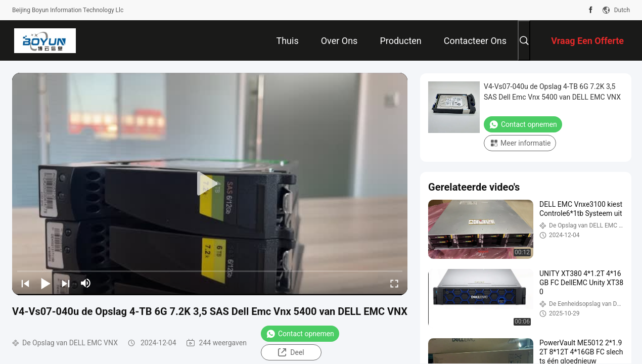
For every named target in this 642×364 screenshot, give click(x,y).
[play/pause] (45, 283)
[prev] (25, 283)
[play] (210, 184)
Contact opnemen (300, 334)
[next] (66, 283)
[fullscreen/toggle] (394, 283)
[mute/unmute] (86, 283)
